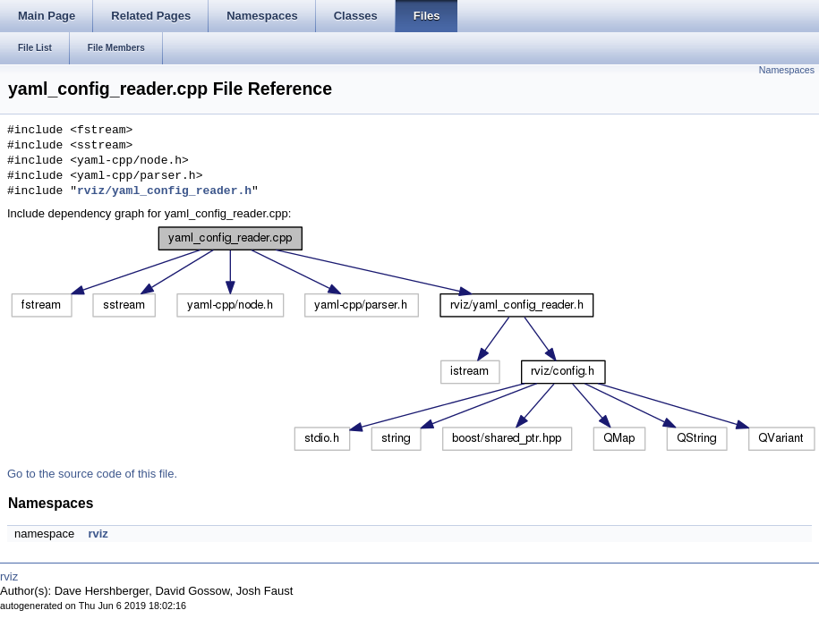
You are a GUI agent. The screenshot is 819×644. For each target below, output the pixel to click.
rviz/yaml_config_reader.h (164, 191)
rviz (98, 534)
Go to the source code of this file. (92, 474)
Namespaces (787, 70)
